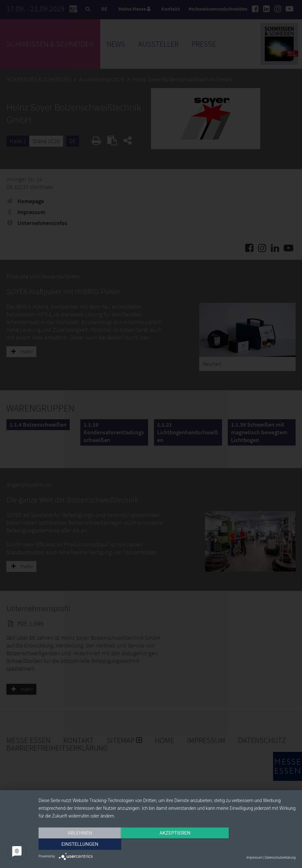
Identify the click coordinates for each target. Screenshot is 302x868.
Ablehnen (77, 845)
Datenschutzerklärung (280, 858)
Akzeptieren (167, 845)
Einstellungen (257, 845)
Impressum (254, 858)
